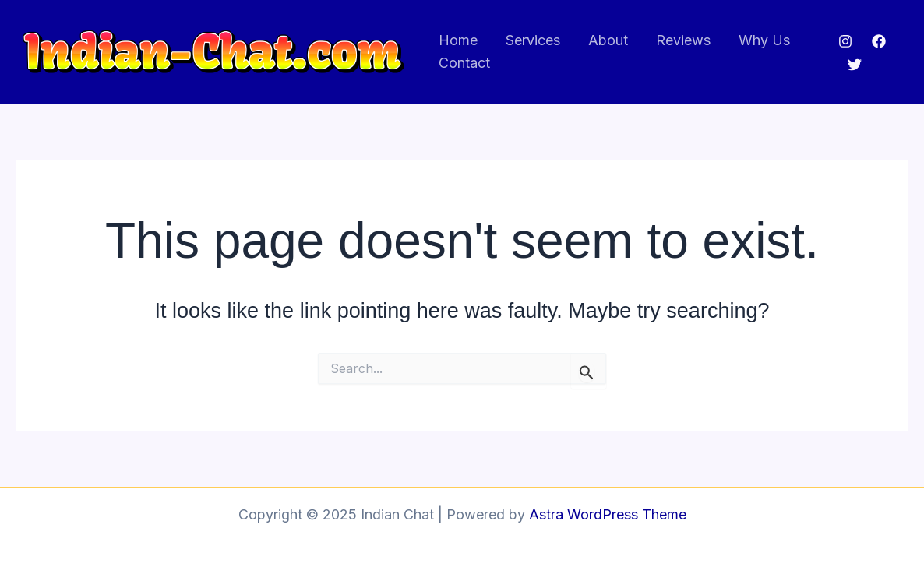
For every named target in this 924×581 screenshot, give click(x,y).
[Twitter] (855, 65)
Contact (464, 63)
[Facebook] (879, 41)
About (608, 40)
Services (533, 40)
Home (458, 40)
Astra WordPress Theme (608, 514)
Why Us (764, 40)
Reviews (683, 40)
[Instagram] (845, 41)
